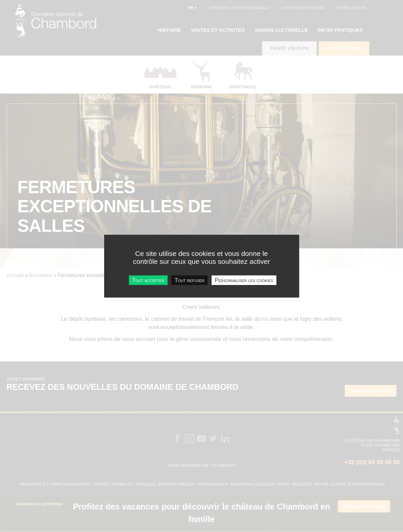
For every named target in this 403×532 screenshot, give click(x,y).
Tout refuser (189, 280)
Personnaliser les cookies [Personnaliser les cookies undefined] (244, 280)
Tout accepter (148, 280)
